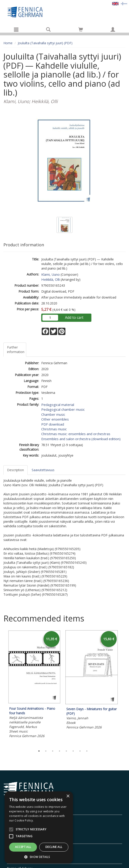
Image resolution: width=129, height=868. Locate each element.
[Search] (48, 29)
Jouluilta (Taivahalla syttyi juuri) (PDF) (45, 43)
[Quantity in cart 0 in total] (81, 30)
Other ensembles (55, 419)
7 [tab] (80, 751)
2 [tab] (46, 751)
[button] (39, 857)
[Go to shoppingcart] (81, 29)
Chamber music (53, 414)
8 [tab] (87, 751)
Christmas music (54, 429)
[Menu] (16, 29)
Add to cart (74, 317)
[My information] (113, 29)
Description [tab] (15, 470)
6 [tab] (73, 751)
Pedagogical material (58, 405)
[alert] (39, 827)
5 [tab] (66, 751)
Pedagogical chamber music (63, 409)
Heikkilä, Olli (50, 279)
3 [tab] (53, 751)
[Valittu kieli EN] (115, 3)
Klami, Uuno (50, 274)
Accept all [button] (23, 847)
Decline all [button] (54, 847)
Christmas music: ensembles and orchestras (76, 434)
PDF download (53, 424)
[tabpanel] (34, 685)
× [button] (68, 796)
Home (8, 43)
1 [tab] (39, 751)
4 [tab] (59, 751)
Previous (2, 688)
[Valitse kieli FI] (124, 3)
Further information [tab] (16, 350)
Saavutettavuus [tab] (43, 470)
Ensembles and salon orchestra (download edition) (81, 439)
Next (123, 688)
